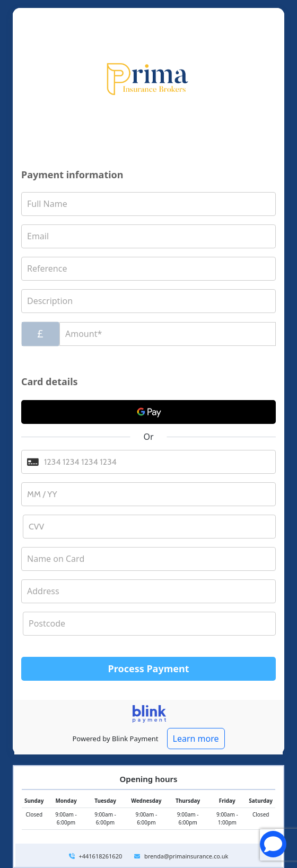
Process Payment (149, 669)
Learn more (196, 739)
